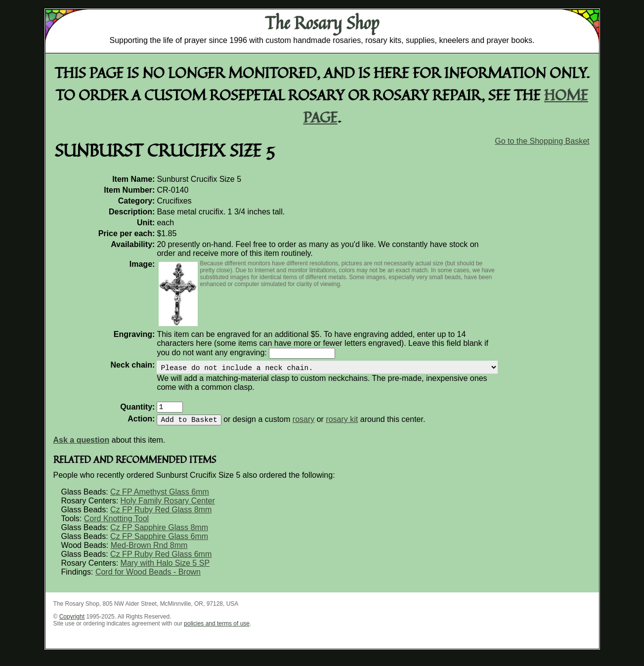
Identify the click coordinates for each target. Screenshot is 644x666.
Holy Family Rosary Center (168, 509)
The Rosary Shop (322, 23)
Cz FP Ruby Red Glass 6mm (161, 562)
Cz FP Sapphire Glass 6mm (159, 544)
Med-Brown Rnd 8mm (149, 553)
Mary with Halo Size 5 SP (165, 571)
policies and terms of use (217, 631)
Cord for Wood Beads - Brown (148, 580)
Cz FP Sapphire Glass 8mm (159, 535)
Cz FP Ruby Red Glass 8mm (161, 518)
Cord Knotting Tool (116, 526)
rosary (303, 427)
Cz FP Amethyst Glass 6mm (160, 500)
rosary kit (342, 427)
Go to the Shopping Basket (542, 141)
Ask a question (82, 448)
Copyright (72, 624)
